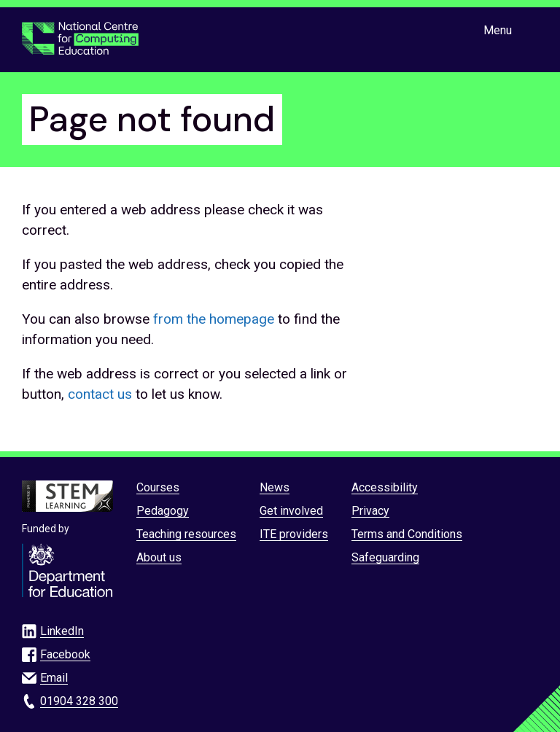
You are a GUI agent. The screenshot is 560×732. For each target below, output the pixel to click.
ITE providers (294, 534)
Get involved (291, 511)
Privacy (370, 511)
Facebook (65, 654)
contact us (100, 394)
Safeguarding (385, 557)
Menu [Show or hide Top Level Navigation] (498, 30)
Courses (158, 487)
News (275, 487)
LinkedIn (62, 631)
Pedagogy (163, 511)
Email (54, 678)
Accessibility (385, 487)
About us (159, 557)
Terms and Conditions (407, 534)
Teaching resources (186, 534)
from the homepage (214, 319)
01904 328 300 (79, 701)
